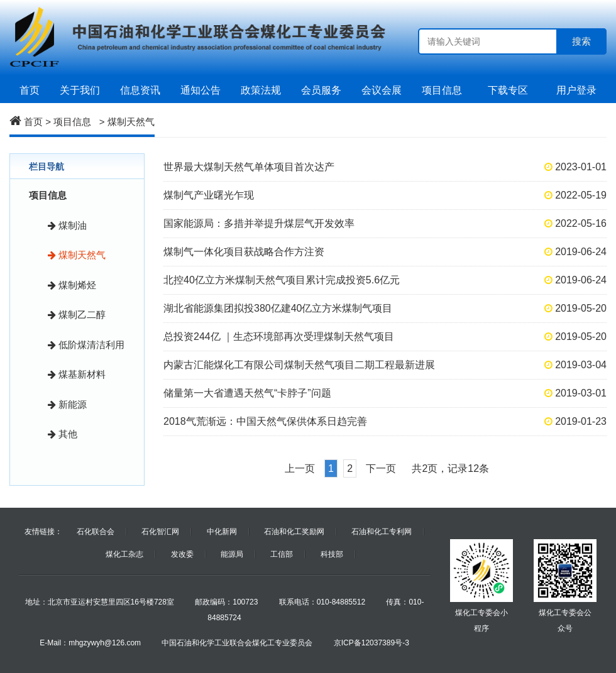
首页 (30, 90)
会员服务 (321, 90)
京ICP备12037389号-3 (371, 643)
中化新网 (222, 532)
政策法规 (261, 90)
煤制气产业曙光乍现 (209, 195)
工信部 (282, 554)
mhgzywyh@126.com (105, 643)
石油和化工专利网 (382, 532)
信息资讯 (140, 90)
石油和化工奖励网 (294, 532)
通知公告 (201, 90)
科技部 (332, 554)
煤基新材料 (77, 374)
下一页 (381, 468)
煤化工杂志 (124, 554)
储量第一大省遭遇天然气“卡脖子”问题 (247, 393)
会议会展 (382, 90)
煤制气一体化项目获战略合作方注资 (244, 252)
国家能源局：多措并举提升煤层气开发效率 (259, 223)
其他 (63, 434)
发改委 (182, 554)
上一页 (300, 468)
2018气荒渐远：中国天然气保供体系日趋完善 (265, 421)
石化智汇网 (160, 532)
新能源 (67, 404)
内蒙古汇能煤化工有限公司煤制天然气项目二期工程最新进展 (299, 365)
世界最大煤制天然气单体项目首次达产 (249, 167)
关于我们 (80, 90)
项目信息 (445, 90)
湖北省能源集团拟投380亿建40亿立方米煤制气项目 (278, 308)
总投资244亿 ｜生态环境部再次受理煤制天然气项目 (279, 336)
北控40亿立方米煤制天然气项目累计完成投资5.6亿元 (282, 280)
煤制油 (67, 225)
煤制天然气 (131, 122)
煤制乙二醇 (77, 315)
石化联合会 (96, 532)
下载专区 (508, 90)
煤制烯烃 (72, 285)
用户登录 (576, 90)
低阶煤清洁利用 (86, 345)
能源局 (232, 554)
